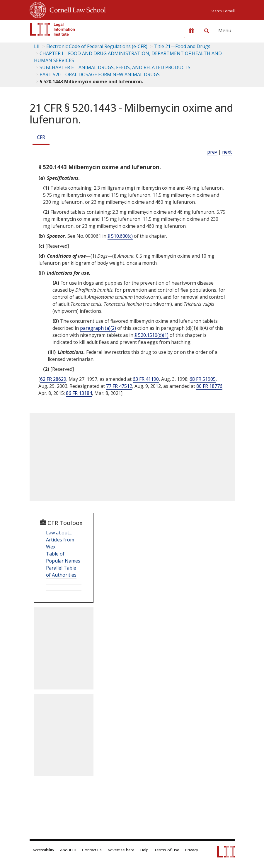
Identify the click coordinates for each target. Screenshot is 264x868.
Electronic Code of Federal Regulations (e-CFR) (97, 46)
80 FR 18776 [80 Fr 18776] (209, 386)
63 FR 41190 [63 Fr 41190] (146, 379)
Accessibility (43, 850)
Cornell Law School (76, 9)
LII (37, 46)
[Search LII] (207, 31)
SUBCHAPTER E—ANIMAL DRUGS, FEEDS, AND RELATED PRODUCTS (115, 67)
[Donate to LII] (191, 31)
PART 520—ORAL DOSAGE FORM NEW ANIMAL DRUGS (100, 74)
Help (144, 850)
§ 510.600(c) (120, 236)
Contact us (92, 850)
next (227, 152)
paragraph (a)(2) (98, 328)
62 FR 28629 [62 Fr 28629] (53, 379)
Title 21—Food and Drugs (182, 46)
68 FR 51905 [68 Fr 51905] (203, 379)
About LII (68, 850)
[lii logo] (52, 29)
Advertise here (121, 850)
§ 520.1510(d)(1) (151, 335)
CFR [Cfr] (41, 137)
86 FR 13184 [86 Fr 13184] (79, 393)
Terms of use (167, 850)
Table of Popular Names (63, 557)
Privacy (192, 850)
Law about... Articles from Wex (60, 540)
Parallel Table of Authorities (61, 571)
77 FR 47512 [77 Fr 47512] (119, 386)
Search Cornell (223, 11)
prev (212, 152)
